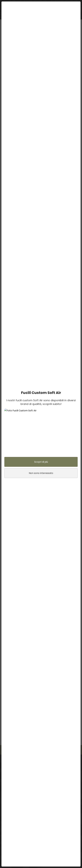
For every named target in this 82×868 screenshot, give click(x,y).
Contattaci (51, 750)
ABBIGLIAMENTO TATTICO (38, 16)
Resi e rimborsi (10, 818)
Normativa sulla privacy (14, 833)
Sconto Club (9, 822)
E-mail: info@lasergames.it (21, 784)
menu (5, 4)
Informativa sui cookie (13, 836)
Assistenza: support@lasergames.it (25, 789)
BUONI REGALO (11, 16)
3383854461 (24, 780)
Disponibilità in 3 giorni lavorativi (18, 811)
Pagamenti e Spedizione (15, 814)
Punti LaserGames (11, 807)
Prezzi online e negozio (14, 825)
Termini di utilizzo (11, 829)
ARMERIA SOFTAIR (67, 16)
